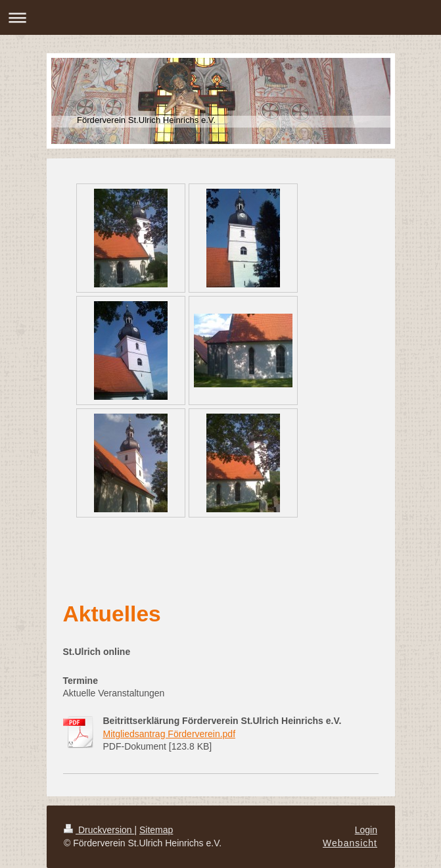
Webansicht (350, 843)
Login (366, 830)
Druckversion (99, 830)
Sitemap (156, 830)
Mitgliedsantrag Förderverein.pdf (170, 734)
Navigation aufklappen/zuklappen (220, 17)
